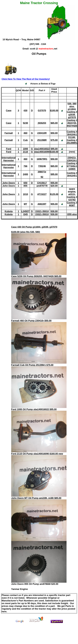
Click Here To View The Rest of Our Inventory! (26, 79)
